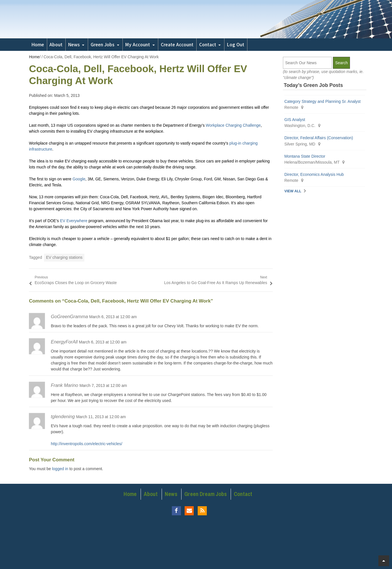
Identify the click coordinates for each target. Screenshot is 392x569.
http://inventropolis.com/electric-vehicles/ (86, 444)
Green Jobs (103, 45)
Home (38, 45)
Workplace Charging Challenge (233, 125)
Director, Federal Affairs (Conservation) (319, 138)
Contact (208, 45)
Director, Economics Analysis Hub (314, 174)
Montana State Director (305, 156)
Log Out (236, 45)
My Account (138, 45)
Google (79, 179)
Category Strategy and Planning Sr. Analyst (323, 101)
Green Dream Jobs (206, 494)
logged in (60, 469)
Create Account (177, 45)
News (74, 45)
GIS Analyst (295, 120)
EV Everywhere (74, 221)
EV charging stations (64, 257)
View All (293, 191)
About (56, 45)
